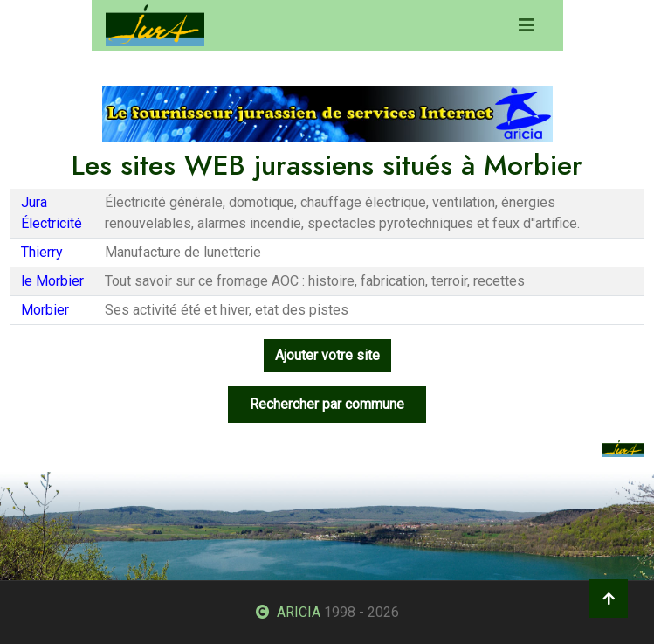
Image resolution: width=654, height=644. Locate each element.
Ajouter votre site (327, 355)
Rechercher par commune (327, 404)
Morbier (45, 310)
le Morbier (52, 281)
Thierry (42, 252)
